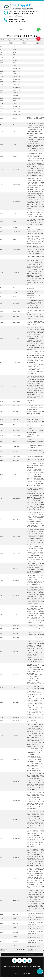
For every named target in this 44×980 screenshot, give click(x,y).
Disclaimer (27, 973)
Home (15, 973)
